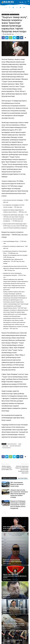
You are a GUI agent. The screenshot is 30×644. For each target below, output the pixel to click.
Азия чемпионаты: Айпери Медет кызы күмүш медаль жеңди (14, 527)
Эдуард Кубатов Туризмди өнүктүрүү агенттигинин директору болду (15, 609)
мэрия (20, 444)
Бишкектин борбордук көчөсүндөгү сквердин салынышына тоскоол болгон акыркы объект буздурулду (18, 505)
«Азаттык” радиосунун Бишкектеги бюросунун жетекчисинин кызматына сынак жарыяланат (22, 470)
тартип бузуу (5, 446)
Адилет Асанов (7, 530)
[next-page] (5, 512)
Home (3, 12)
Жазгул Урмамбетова (8, 34)
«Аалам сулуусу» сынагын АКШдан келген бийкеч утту (7, 468)
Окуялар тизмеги (10, 12)
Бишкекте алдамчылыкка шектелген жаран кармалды (12, 561)
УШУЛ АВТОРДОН (23, 478)
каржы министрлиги (12, 444)
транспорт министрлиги (15, 446)
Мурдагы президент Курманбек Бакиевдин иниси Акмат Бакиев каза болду (14, 594)
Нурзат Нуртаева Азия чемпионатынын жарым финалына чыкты (15, 576)
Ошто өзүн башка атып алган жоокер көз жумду (13, 641)
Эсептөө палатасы (6, 448)
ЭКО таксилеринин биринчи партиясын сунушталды (17, 484)
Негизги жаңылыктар (14, 14)
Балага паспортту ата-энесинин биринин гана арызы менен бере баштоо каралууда (14, 625)
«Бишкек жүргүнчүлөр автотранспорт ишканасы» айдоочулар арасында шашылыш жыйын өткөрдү (19, 494)
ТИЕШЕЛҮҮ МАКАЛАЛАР (9, 478)
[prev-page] (3, 512)
